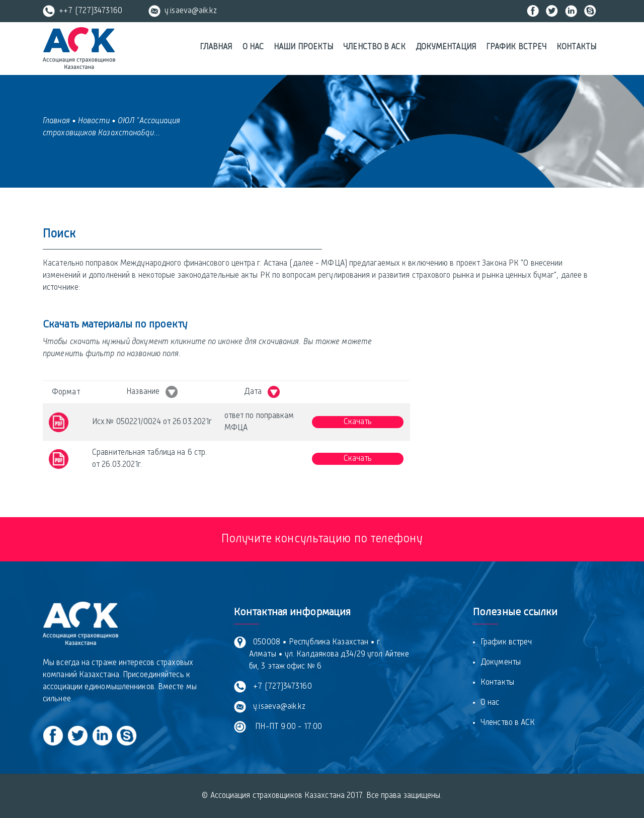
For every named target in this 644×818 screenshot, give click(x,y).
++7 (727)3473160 (83, 11)
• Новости (91, 121)
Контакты (576, 47)
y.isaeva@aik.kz (183, 11)
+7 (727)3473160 (280, 687)
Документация (446, 47)
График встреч (516, 47)
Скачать (358, 422)
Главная (216, 47)
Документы (501, 663)
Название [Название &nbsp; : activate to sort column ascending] (152, 392)
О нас (253, 47)
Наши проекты (303, 47)
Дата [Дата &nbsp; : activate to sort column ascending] (262, 392)
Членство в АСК (374, 47)
